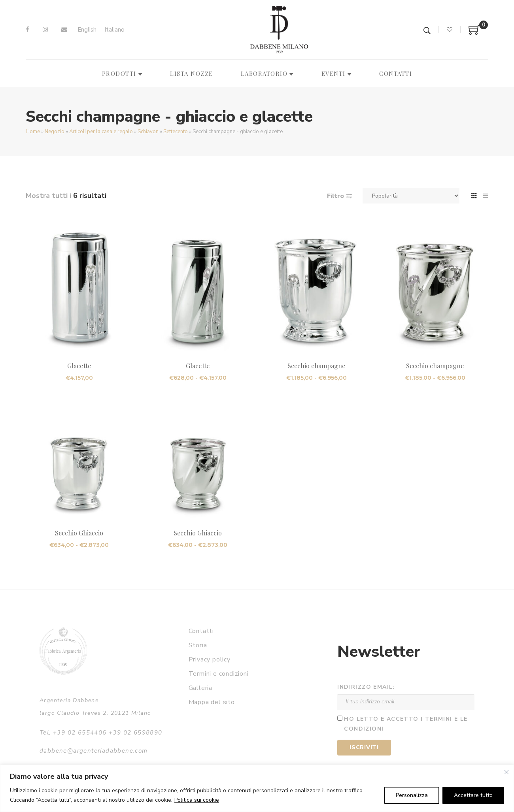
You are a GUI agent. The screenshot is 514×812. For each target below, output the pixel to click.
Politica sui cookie (197, 800)
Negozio (55, 132)
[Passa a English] (87, 30)
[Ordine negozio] (411, 196)
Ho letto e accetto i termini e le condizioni (406, 724)
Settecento (176, 132)
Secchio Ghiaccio (79, 533)
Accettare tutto (473, 795)
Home (33, 132)
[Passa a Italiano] (114, 30)
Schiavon (148, 132)
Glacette (79, 366)
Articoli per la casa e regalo (101, 132)
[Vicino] (506, 772)
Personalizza (412, 795)
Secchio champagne (317, 366)
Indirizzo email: (366, 687)
